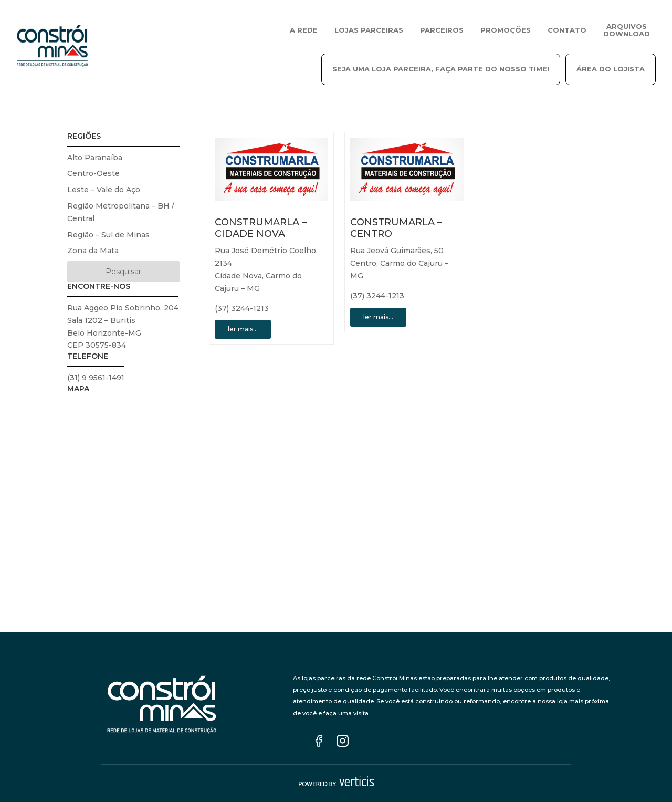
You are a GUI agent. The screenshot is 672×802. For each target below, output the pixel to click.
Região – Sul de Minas (108, 235)
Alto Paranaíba (95, 158)
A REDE (304, 30)
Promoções (506, 30)
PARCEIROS (442, 30)
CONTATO (567, 30)
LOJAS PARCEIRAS (369, 30)
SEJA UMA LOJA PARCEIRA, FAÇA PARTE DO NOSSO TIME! (441, 69)
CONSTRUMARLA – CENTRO (396, 228)
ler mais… (243, 329)
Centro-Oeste (93, 173)
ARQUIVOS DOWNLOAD (627, 30)
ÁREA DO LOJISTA (611, 69)
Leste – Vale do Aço (104, 190)
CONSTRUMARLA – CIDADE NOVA (261, 228)
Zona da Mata (93, 251)
